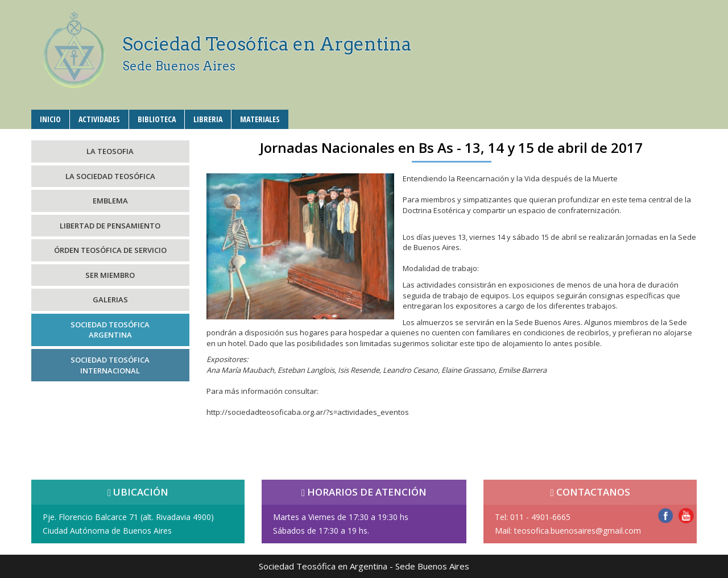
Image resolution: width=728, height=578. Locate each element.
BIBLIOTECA (157, 119)
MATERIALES (260, 119)
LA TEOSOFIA (110, 151)
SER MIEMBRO (110, 275)
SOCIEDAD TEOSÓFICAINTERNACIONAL (110, 365)
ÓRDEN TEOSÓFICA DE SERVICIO (110, 250)
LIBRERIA (208, 119)
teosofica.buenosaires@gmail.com (578, 531)
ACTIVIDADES (99, 119)
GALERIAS (110, 300)
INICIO (50, 119)
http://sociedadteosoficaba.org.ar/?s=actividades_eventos (308, 412)
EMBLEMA (110, 201)
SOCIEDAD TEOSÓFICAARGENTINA (110, 330)
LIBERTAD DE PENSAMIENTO (110, 226)
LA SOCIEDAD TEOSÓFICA (110, 176)
